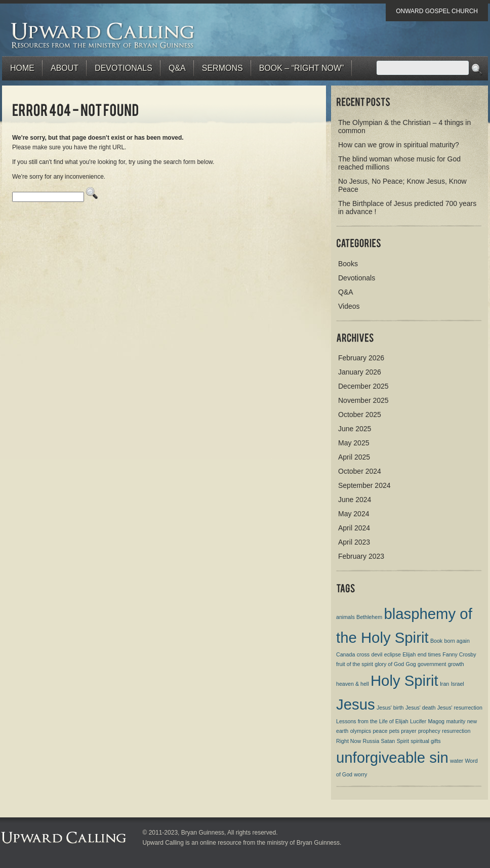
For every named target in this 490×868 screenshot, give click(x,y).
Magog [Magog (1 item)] (436, 721)
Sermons (222, 68)
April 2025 (354, 457)
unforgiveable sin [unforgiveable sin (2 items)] (392, 757)
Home (22, 68)
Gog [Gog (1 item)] (411, 664)
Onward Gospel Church (437, 11)
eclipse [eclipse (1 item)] (393, 654)
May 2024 (354, 514)
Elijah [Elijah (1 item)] (409, 654)
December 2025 (363, 386)
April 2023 (354, 542)
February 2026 (361, 358)
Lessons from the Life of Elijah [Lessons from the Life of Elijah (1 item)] (372, 721)
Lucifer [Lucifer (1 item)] (418, 721)
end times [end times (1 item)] (429, 654)
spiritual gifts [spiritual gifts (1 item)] (425, 741)
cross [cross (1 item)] (363, 654)
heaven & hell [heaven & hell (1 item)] (353, 684)
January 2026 (360, 372)
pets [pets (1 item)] (394, 731)
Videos (349, 306)
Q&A (177, 68)
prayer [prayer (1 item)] (409, 731)
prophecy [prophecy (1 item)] (429, 731)
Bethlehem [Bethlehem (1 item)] (369, 617)
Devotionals (124, 68)
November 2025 (363, 400)
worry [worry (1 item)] (360, 774)
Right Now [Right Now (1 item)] (349, 741)
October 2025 (360, 415)
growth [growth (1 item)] (456, 664)
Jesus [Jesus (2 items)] (356, 704)
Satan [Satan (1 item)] (388, 741)
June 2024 (355, 500)
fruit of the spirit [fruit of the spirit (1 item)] (355, 664)
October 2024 (360, 471)
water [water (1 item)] (457, 761)
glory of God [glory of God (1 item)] (389, 664)
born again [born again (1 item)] (457, 641)
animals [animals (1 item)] (345, 617)
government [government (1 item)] (432, 664)
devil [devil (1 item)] (377, 654)
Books (348, 264)
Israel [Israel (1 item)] (458, 684)
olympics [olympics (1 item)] (361, 731)
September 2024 (364, 485)
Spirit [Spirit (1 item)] (403, 741)
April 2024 (354, 528)
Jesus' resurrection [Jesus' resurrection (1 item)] (460, 708)
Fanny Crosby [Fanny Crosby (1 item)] (459, 654)
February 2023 (361, 556)
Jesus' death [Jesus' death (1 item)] (421, 708)
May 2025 (354, 443)
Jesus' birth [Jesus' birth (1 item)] (390, 708)
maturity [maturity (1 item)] (456, 721)
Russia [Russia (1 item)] (371, 741)
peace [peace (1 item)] (380, 731)
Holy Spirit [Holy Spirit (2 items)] (404, 680)
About (65, 68)
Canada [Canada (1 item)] (345, 654)
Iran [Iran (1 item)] (444, 684)
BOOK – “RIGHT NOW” (302, 68)
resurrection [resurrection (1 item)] (456, 731)
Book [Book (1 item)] (436, 641)
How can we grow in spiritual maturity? (399, 145)
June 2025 (355, 429)
